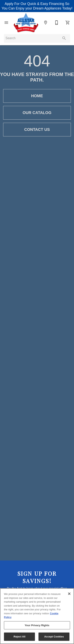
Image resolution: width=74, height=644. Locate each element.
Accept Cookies (54, 637)
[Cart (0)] (68, 23)
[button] (6, 23)
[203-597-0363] (57, 23)
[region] (37, 616)
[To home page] (26, 23)
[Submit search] (64, 38)
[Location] (46, 23)
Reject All (20, 637)
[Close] (69, 594)
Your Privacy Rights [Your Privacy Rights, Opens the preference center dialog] (37, 625)
